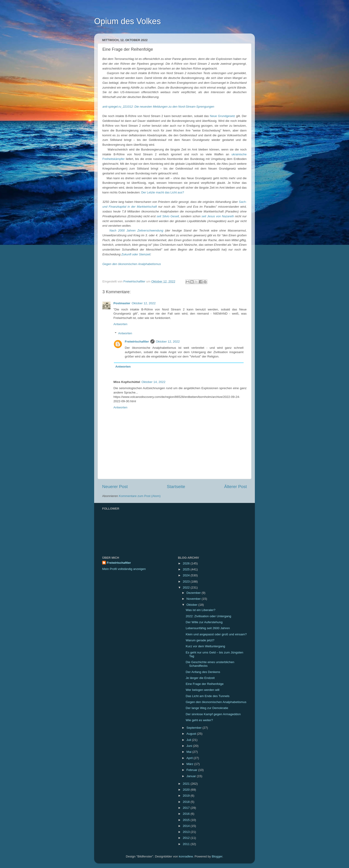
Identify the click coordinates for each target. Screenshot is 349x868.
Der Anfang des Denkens (203, 672)
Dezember (194, 593)
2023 (187, 582)
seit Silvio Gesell (168, 216)
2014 (187, 826)
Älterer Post (235, 487)
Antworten (120, 324)
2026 (187, 563)
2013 (187, 832)
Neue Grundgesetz (222, 116)
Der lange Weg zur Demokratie (207, 708)
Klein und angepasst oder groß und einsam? (216, 634)
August (192, 734)
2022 (187, 588)
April (190, 758)
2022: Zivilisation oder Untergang (208, 616)
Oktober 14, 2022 (153, 382)
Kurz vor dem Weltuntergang (205, 646)
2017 (187, 808)
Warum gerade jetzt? (200, 640)
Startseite (176, 487)
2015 (187, 820)
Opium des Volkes (127, 21)
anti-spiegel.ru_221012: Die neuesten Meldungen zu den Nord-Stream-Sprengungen (158, 107)
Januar (192, 776)
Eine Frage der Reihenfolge (205, 684)
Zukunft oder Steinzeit (136, 254)
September (194, 728)
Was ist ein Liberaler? (201, 610)
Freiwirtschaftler (137, 342)
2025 (187, 569)
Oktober (192, 605)
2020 (187, 790)
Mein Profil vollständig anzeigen (124, 569)
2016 (187, 814)
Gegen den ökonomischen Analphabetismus (132, 264)
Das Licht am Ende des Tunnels (208, 696)
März (190, 764)
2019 (187, 796)
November (194, 599)
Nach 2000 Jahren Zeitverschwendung (136, 230)
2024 (187, 575)
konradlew (186, 856)
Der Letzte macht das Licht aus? (163, 192)
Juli (189, 740)
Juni (190, 746)
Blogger (217, 856)
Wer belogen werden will (203, 690)
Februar (192, 770)
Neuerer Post (115, 487)
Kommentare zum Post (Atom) (140, 496)
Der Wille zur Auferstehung (204, 622)
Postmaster (122, 303)
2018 (187, 802)
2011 (187, 844)
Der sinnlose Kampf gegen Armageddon (213, 714)
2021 (187, 784)
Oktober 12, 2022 (144, 303)
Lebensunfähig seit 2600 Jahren (208, 628)
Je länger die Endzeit (200, 678)
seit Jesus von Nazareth (218, 216)
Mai (189, 752)
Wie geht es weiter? (199, 720)
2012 (187, 838)
